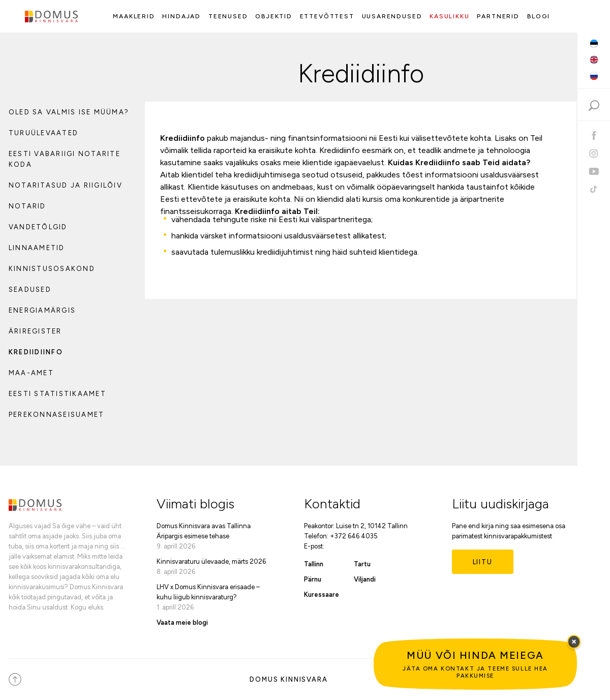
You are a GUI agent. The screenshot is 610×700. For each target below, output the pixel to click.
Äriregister (35, 331)
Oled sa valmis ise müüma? (69, 112)
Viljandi (365, 579)
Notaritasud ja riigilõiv (66, 185)
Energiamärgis (42, 310)
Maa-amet (31, 373)
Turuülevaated (43, 133)
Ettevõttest (327, 16)
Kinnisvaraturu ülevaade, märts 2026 (211, 561)
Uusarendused (392, 16)
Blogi (539, 16)
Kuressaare (322, 595)
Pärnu (313, 579)
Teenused (228, 16)
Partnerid (498, 16)
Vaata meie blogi (182, 622)
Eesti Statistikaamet (57, 394)
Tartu (362, 564)
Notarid (27, 206)
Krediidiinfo (36, 352)
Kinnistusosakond (52, 269)
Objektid (274, 16)
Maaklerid (134, 16)
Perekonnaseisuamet (56, 415)
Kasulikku (449, 16)
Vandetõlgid (38, 227)
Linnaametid (37, 248)
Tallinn (314, 564)
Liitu (483, 562)
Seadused (30, 290)
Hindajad (181, 16)
